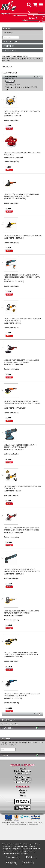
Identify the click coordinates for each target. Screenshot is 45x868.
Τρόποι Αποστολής (22, 777)
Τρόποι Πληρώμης (22, 773)
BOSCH (19, 698)
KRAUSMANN (21, 199)
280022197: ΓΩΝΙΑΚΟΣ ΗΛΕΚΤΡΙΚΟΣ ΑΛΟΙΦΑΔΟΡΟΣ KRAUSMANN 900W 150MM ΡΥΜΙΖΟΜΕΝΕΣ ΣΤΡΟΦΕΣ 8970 (22, 404)
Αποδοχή (28, 863)
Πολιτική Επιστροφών (22, 779)
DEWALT (19, 615)
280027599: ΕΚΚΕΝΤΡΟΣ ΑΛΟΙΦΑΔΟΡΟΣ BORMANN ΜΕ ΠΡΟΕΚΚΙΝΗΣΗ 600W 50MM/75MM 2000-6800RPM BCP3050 (22, 277)
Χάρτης (22, 795)
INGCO (18, 116)
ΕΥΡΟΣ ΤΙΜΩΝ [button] (9, 50)
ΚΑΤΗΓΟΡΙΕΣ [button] (9, 46)
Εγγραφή (5, 755)
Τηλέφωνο (22, 790)
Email (22, 793)
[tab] (22, 42)
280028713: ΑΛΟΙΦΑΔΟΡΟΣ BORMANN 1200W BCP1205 (23, 236)
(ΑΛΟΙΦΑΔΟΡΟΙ (9, 116)
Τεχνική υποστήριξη (22, 782)
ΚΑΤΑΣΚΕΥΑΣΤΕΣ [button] (11, 42)
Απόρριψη (11, 863)
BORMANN (20, 238)
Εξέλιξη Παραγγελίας (22, 771)
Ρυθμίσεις (31, 857)
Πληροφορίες (12, 857)
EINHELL (19, 157)
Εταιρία (22, 769)
